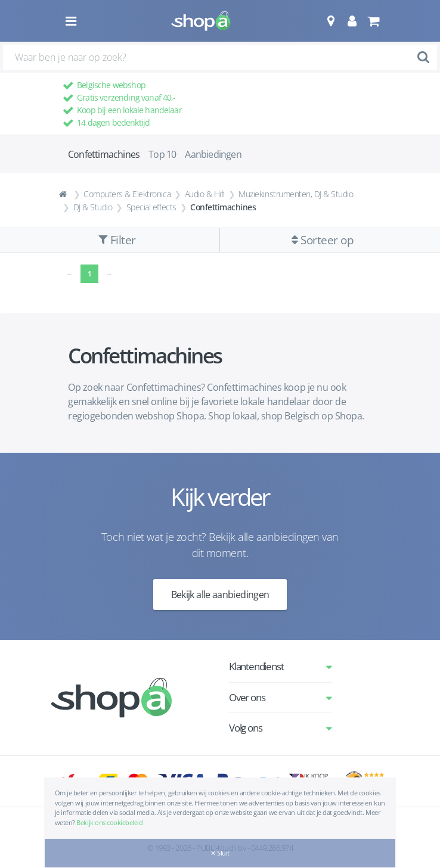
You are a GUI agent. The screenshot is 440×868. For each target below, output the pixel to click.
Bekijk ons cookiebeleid (109, 822)
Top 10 (162, 154)
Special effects (151, 207)
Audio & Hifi (205, 194)
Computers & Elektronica (127, 194)
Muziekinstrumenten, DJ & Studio (296, 194)
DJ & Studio (93, 207)
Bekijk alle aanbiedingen (220, 595)
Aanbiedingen (213, 154)
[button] (331, 21)
